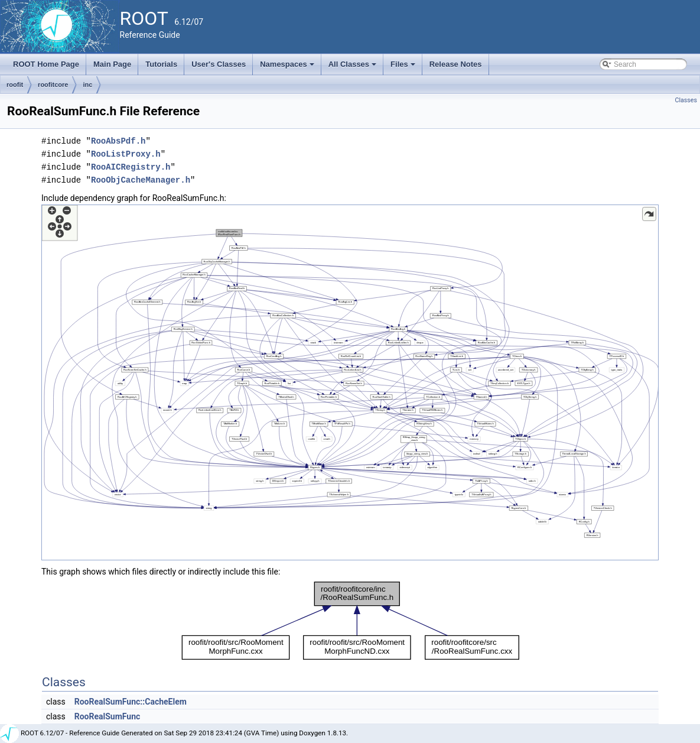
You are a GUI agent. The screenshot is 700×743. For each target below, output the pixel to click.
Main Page (112, 64)
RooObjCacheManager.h (141, 180)
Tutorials (161, 64)
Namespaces (288, 67)
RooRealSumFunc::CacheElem (131, 702)
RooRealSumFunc (108, 716)
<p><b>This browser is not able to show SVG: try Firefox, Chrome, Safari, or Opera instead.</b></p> (350, 382)
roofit (15, 85)
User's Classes (219, 64)
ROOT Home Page (46, 64)
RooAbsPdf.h (118, 141)
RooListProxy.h (126, 154)
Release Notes (456, 64)
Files (404, 67)
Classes (686, 100)
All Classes (354, 67)
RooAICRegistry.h (131, 167)
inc (87, 85)
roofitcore (53, 85)
